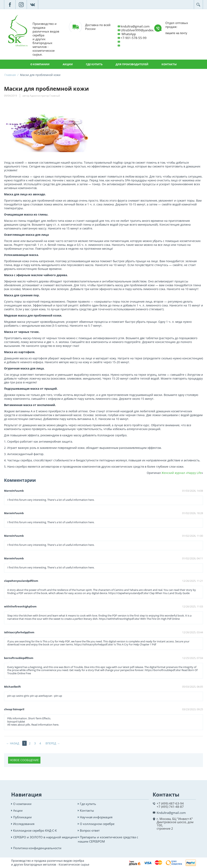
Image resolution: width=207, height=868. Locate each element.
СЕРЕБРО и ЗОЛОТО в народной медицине (45, 837)
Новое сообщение (24, 760)
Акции (68, 64)
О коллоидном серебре (97, 824)
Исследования (24, 824)
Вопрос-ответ (90, 830)
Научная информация (96, 817)
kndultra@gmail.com (135, 26)
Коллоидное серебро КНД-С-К (35, 830)
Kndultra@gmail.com (171, 813)
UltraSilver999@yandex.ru (139, 30)
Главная (10, 75)
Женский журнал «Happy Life (182, 473)
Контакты (169, 64)
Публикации (22, 817)
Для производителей (132, 64)
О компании (40, 64)
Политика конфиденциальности (37, 848)
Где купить (94, 64)
